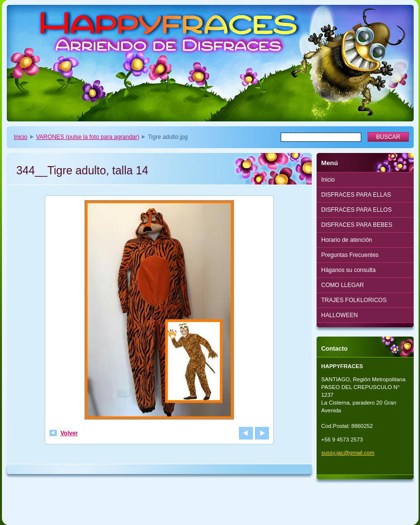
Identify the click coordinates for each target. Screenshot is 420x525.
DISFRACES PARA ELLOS (357, 210)
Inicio (21, 137)
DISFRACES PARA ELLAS (356, 195)
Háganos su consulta (349, 270)
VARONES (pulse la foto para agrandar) (88, 137)
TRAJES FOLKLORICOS (354, 300)
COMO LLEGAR (343, 285)
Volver (69, 433)
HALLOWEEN (340, 315)
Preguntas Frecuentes (350, 255)
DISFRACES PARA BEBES (357, 225)
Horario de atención (347, 240)
